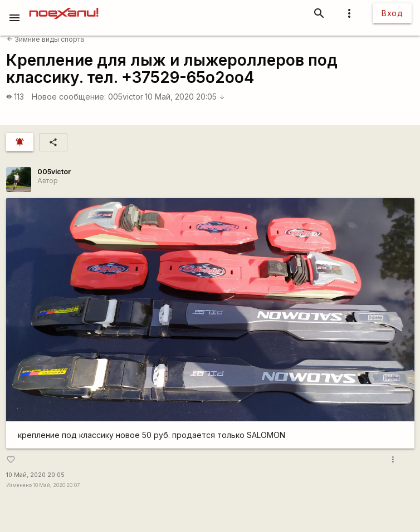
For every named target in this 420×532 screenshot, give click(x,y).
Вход (392, 13)
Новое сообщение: (69, 97)
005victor (126, 97)
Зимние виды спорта (45, 39)
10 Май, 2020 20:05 (185, 97)
